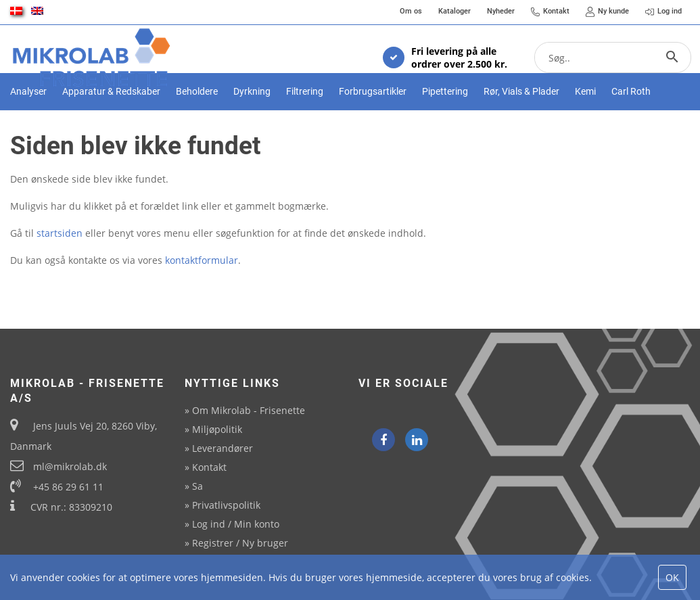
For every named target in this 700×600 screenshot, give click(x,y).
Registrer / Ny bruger (240, 543)
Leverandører (223, 448)
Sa (197, 486)
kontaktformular (202, 300)
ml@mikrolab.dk (70, 466)
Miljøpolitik (217, 429)
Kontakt (209, 467)
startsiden (60, 273)
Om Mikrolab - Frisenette (249, 410)
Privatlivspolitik (226, 505)
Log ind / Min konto (236, 524)
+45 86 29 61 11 (68, 487)
